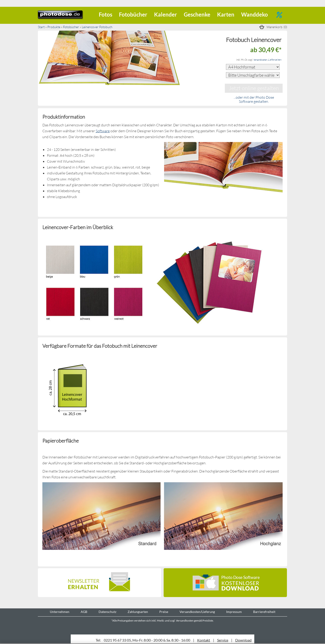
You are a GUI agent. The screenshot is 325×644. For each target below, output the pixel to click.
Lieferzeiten (275, 60)
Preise (164, 612)
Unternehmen (60, 612)
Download (243, 640)
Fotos (106, 14)
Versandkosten (260, 60)
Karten (226, 14)
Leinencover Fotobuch (97, 27)
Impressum (234, 612)
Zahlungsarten (138, 612)
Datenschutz (107, 612)
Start (41, 27)
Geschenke (197, 14)
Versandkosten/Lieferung (197, 612)
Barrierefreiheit (264, 612)
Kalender (166, 14)
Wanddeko (255, 14)
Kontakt (204, 640)
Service (223, 640)
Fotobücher (133, 14)
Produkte (54, 27)
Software (103, 131)
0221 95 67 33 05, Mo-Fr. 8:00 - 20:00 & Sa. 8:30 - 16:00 (147, 640)
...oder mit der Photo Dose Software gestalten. (254, 99)
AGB (84, 612)
